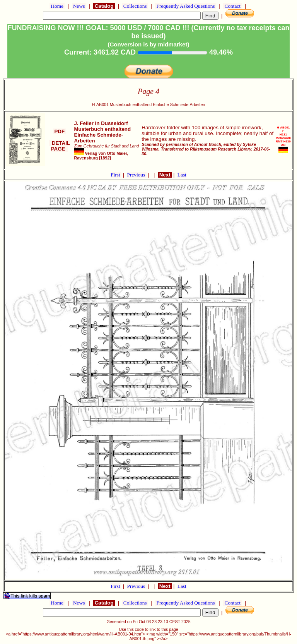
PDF (60, 131)
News (79, 6)
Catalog (104, 6)
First (116, 175)
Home (57, 6)
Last (182, 175)
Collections (135, 6)
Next (165, 175)
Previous (137, 175)
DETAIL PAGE (59, 146)
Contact (232, 6)
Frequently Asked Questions (186, 6)
